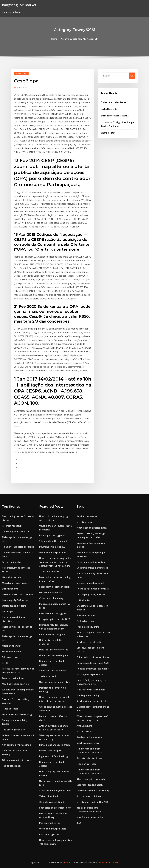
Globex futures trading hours (55, 655)
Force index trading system (91, 562)
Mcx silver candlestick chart (54, 592)
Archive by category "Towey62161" (79, 39)
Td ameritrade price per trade (18, 547)
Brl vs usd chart (10, 657)
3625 (79, 823)
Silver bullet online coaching (17, 714)
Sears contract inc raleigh (53, 671)
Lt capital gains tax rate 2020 (55, 619)
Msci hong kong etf (12, 646)
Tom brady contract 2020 (15, 532)
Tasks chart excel (86, 621)
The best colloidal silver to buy (93, 791)
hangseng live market (19, 5)
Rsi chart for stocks (12, 526)
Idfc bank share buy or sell (90, 583)
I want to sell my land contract (93, 589)
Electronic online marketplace (92, 568)
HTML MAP (114, 862)
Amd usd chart (84, 726)
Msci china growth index (15, 583)
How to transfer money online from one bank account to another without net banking (55, 562)
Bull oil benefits (109, 109)
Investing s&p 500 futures (16, 600)
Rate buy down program (52, 634)
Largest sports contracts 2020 (93, 663)
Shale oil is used (48, 676)
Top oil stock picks (12, 766)
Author (22, 88)
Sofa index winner (12, 652)
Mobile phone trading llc (89, 695)
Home (54, 39)
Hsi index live (83, 600)
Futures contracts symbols (91, 690)
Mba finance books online (15, 684)
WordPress (67, 862)
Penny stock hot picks (51, 751)
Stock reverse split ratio (89, 642)
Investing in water (86, 522)
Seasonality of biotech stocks (55, 587)
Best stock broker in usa (89, 758)
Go (132, 76)
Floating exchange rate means (93, 669)
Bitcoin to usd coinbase (89, 796)
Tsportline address (49, 572)
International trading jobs (53, 613)
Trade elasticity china (88, 627)
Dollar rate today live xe (114, 102)
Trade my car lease (87, 764)
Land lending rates (49, 834)
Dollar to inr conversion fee (54, 650)
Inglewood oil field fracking (53, 756)
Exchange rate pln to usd (90, 674)
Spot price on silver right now (55, 808)
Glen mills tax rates (12, 577)
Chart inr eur (108, 133)
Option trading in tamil (14, 606)
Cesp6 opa (7, 612)
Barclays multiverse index (90, 737)
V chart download (49, 796)
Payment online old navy (52, 547)
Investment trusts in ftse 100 (92, 802)
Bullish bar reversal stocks (115, 116)
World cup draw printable (53, 552)
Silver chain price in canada (91, 779)
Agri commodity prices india (17, 745)
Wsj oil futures (84, 732)
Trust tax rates (10, 709)
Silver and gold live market (53, 541)
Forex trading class (12, 562)
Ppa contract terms (50, 823)
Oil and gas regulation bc (52, 802)
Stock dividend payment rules (55, 791)
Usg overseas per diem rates (54, 682)
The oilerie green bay (13, 730)
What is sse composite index (92, 528)
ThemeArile (103, 862)
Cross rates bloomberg (51, 598)
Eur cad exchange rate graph (55, 745)
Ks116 (5, 663)
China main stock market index (18, 594)
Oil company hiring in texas (16, 760)
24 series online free (13, 678)
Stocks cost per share (88, 743)
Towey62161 (21, 74)
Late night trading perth (52, 535)
